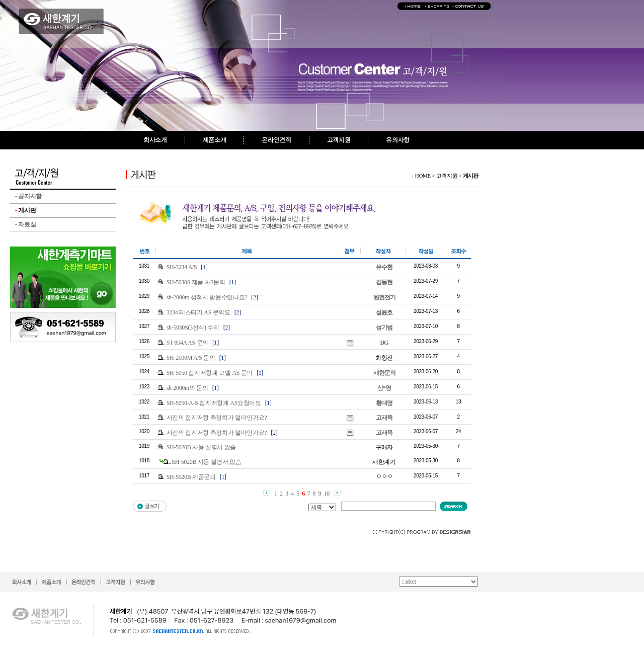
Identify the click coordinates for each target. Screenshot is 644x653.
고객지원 (339, 140)
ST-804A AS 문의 (187, 343)
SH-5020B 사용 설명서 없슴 (201, 447)
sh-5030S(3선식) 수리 (193, 328)
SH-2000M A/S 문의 (191, 358)
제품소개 (215, 140)
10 (327, 494)
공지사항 (28, 196)
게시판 (25, 210)
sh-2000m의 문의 (187, 388)
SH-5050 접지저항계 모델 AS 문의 (210, 373)
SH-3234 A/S (182, 267)
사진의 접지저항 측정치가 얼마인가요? (217, 418)
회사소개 (155, 140)
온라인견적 (276, 140)
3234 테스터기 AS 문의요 (198, 312)
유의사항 (398, 140)
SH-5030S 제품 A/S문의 (196, 282)
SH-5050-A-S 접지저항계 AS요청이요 (214, 403)
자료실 (25, 224)
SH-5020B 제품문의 (191, 477)
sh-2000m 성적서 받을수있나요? (207, 297)
